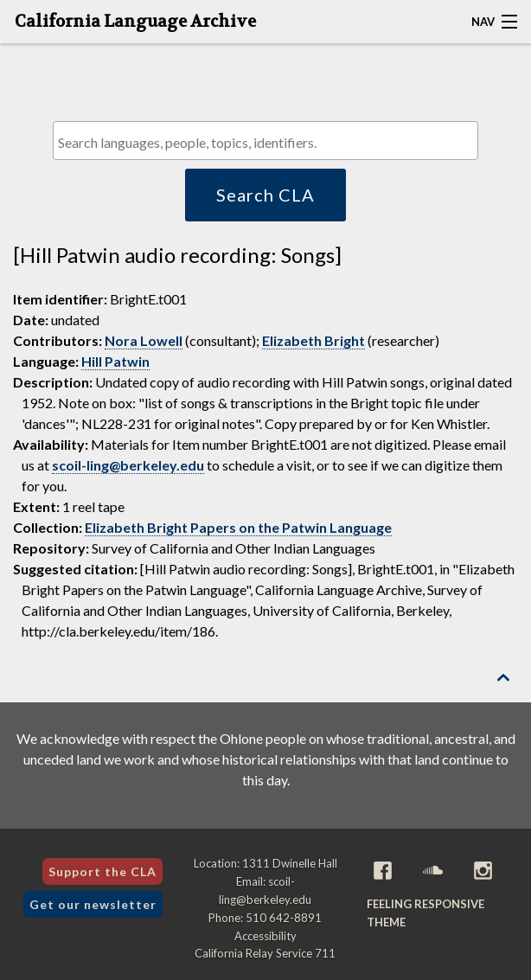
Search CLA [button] (265, 195)
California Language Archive (135, 22)
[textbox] (269, 142)
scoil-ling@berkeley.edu (128, 465)
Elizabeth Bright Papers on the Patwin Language (238, 527)
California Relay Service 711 (265, 953)
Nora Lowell (144, 340)
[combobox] (265, 141)
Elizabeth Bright (313, 340)
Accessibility (265, 936)
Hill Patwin (115, 361)
